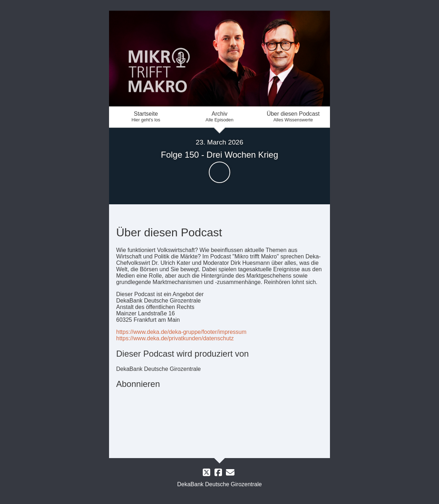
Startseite (146, 117)
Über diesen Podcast (293, 117)
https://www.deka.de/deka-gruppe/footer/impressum (181, 332)
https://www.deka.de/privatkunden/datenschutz (175, 338)
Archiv (220, 117)
